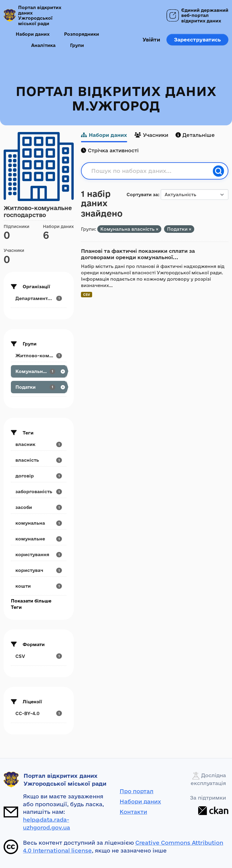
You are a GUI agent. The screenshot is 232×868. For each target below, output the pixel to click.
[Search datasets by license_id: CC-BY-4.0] (39, 713)
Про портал (137, 791)
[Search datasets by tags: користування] (39, 554)
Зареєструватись (197, 40)
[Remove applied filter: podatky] (190, 229)
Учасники (151, 135)
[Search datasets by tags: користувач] (39, 570)
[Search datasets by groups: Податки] (39, 387)
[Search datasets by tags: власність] (39, 460)
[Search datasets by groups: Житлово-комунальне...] (39, 356)
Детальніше (195, 135)
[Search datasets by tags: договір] (39, 476)
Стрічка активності (110, 150)
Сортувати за (142, 195)
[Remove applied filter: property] (157, 229)
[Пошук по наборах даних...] (150, 171)
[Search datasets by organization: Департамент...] (39, 298)
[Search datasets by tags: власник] (39, 444)
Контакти (133, 812)
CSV (87, 294)
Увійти (151, 40)
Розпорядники (82, 34)
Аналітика (43, 45)
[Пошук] (218, 171)
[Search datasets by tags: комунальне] (39, 539)
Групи (77, 45)
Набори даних (33, 34)
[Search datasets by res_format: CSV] (39, 656)
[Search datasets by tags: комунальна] (39, 523)
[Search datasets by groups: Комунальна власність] (39, 371)
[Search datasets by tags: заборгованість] (39, 492)
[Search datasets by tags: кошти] (39, 586)
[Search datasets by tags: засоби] (39, 507)
